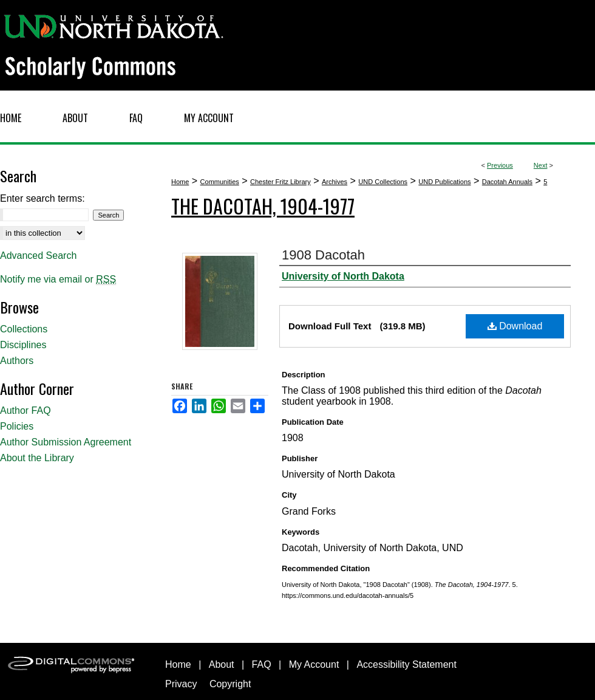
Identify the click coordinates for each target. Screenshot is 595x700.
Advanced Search (38, 256)
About (222, 664)
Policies (17, 426)
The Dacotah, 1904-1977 (263, 206)
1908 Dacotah (323, 255)
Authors (17, 361)
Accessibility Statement (406, 664)
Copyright (230, 684)
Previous (500, 165)
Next (541, 165)
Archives (335, 182)
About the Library (37, 458)
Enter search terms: (42, 198)
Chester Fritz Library (280, 182)
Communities (220, 182)
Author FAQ (25, 410)
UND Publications (444, 182)
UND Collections (383, 182)
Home (180, 182)
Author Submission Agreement (66, 442)
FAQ (262, 664)
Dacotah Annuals (507, 182)
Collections (24, 329)
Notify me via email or (58, 280)
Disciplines (23, 345)
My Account (314, 664)
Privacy (181, 684)
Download (515, 326)
